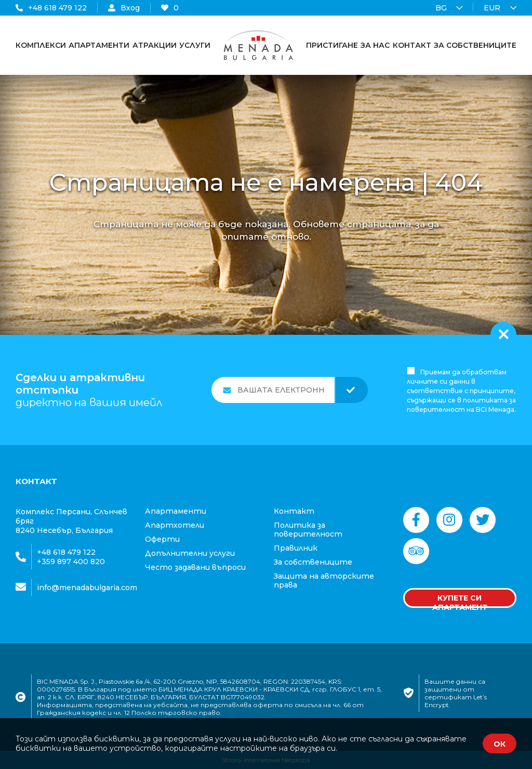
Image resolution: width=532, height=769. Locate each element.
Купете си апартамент (460, 601)
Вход (124, 8)
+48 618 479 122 (51, 8)
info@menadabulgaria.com (87, 588)
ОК (500, 744)
